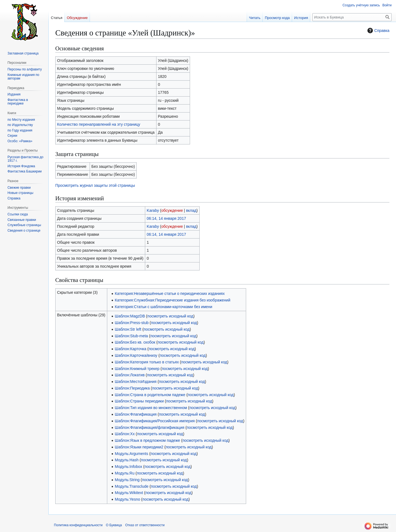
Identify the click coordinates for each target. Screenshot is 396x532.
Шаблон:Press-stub (132, 323)
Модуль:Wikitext (129, 493)
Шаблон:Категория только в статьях (147, 362)
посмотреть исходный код (170, 316)
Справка (378, 31)
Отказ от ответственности (145, 525)
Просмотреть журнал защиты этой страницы (95, 185)
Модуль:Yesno (128, 499)
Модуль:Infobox (129, 467)
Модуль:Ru (125, 473)
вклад (191, 210)
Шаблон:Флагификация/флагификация (150, 427)
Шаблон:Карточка (131, 349)
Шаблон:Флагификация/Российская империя (155, 421)
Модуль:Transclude (132, 486)
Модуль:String (127, 480)
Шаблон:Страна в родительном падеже (150, 395)
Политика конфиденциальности (78, 525)
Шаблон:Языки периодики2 (139, 447)
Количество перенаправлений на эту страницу (99, 124)
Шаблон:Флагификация (136, 414)
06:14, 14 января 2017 (167, 218)
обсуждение (172, 210)
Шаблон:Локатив (130, 375)
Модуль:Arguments (132, 454)
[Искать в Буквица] (352, 17)
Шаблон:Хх (125, 434)
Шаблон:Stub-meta (131, 336)
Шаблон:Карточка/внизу (136, 355)
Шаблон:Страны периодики (139, 401)
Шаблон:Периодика (132, 388)
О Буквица (114, 525)
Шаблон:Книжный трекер (137, 369)
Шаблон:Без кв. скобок (135, 342)
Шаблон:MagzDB (130, 316)
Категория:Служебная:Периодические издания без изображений (173, 300)
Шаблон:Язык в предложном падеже (148, 440)
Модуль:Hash (127, 460)
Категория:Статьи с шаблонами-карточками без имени (164, 307)
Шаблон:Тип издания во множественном (151, 408)
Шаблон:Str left (128, 329)
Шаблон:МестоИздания (136, 382)
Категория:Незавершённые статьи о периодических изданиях (170, 294)
